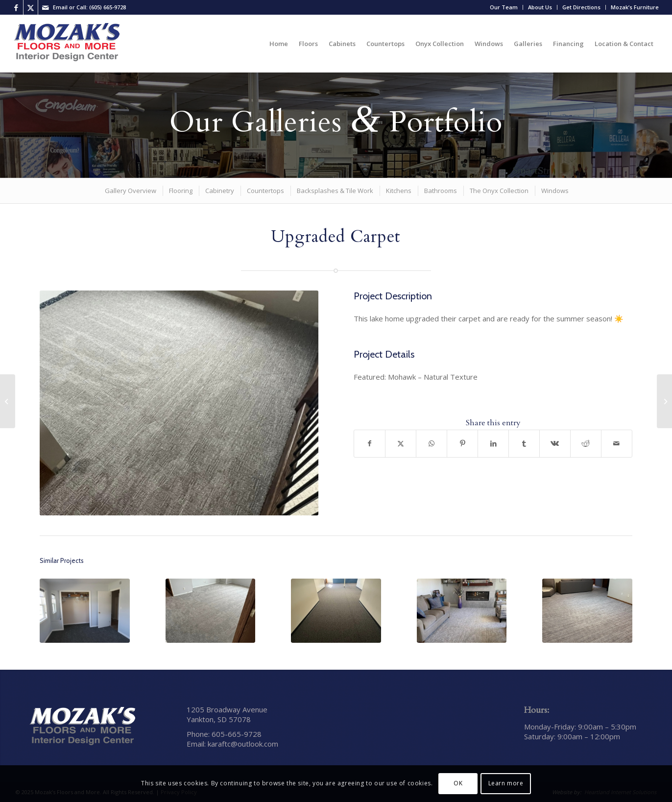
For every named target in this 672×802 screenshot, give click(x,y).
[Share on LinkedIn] (493, 444)
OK (458, 783)
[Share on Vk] (555, 444)
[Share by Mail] (617, 444)
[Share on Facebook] (370, 444)
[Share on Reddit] (586, 444)
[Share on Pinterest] (462, 444)
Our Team (504, 7)
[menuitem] (504, 7)
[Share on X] (401, 444)
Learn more (506, 783)
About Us (540, 7)
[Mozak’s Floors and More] (67, 44)
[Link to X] (31, 7)
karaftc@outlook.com (243, 744)
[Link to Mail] (46, 7)
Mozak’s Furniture (635, 7)
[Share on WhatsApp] (432, 444)
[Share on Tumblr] (524, 444)
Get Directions (581, 7)
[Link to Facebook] (16, 7)
